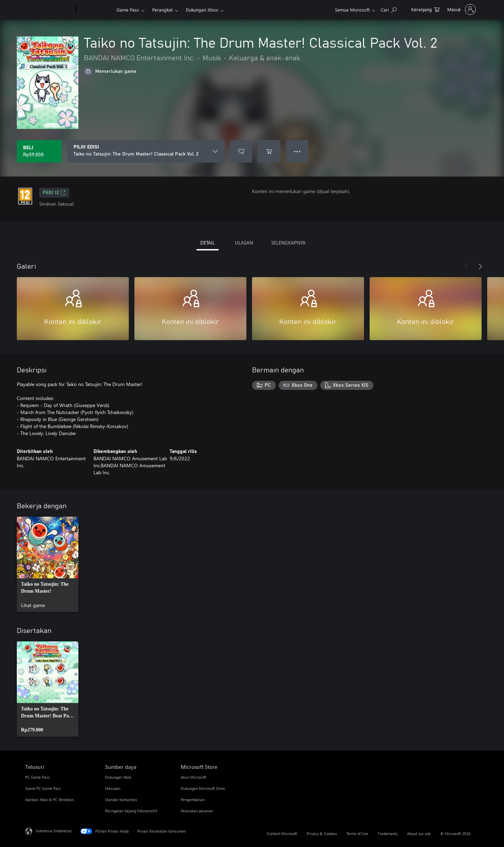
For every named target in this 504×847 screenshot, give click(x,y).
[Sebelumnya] (466, 267)
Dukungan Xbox (202, 10)
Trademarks (388, 834)
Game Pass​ (128, 10)
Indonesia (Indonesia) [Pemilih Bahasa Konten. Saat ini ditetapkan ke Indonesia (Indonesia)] (54, 831)
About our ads (419, 834)
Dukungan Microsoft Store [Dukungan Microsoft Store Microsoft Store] (203, 788)
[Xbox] (95, 10)
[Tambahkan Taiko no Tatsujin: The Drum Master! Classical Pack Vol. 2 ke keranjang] (269, 151)
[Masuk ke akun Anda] (461, 9)
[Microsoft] (49, 10)
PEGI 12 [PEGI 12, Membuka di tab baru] (54, 193)
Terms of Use (357, 834)
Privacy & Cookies (322, 834)
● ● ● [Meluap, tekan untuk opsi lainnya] (297, 151)
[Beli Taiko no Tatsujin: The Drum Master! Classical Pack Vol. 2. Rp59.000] (39, 151)
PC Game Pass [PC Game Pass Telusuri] (37, 777)
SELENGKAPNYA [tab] (288, 243)
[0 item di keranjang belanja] (425, 9)
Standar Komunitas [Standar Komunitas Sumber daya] (121, 800)
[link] (48, 564)
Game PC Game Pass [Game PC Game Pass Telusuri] (43, 788)
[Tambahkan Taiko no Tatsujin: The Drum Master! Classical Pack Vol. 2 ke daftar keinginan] (241, 151)
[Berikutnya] (480, 267)
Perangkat (162, 10)
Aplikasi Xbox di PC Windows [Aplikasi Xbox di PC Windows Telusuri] (50, 800)
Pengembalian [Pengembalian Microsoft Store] (193, 800)
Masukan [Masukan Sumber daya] (113, 788)
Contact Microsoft (282, 834)
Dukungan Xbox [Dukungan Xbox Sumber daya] (118, 777)
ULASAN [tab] (244, 243)
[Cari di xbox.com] (389, 9)
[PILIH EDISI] (146, 151)
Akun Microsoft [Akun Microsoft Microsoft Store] (193, 777)
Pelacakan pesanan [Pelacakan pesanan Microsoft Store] (197, 811)
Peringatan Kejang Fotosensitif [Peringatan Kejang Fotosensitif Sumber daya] (131, 811)
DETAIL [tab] (208, 243)
